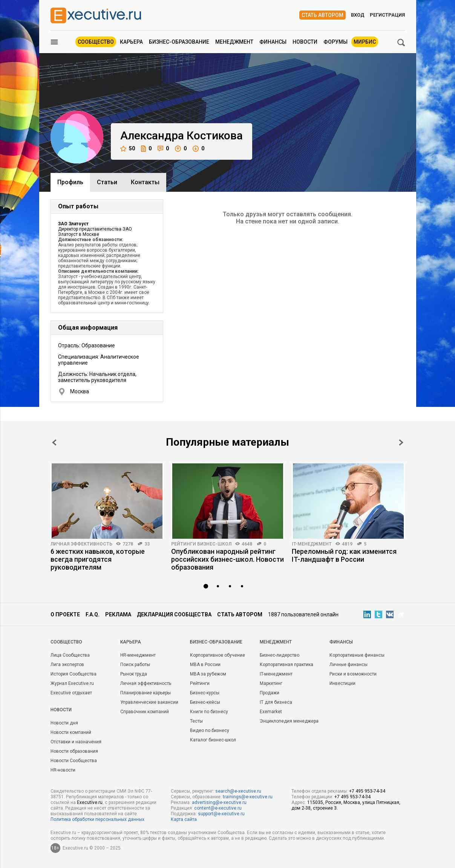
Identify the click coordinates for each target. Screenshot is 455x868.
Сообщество (96, 42)
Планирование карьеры (146, 693)
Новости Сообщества (74, 761)
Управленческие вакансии (149, 702)
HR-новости (63, 770)
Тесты (196, 721)
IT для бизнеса (276, 702)
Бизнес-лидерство (280, 655)
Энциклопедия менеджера (289, 721)
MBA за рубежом (208, 674)
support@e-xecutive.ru (221, 814)
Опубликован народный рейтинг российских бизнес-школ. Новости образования (227, 559)
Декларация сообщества (174, 614)
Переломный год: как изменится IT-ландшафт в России (344, 555)
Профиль (70, 182)
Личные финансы (349, 665)
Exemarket (271, 712)
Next (401, 442)
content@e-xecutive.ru (218, 808)
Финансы (273, 42)
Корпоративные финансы (357, 655)
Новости (305, 42)
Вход (358, 15)
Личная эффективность (81, 544)
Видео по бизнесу (210, 730)
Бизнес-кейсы (205, 702)
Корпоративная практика (286, 665)
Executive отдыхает (71, 693)
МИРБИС (365, 42)
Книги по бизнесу (209, 712)
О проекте (65, 614)
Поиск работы (135, 665)
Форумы (336, 42)
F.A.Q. (93, 614)
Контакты (145, 182)
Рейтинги (200, 683)
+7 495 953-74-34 (367, 791)
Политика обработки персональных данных (97, 819)
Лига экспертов (67, 665)
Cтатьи (107, 182)
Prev (54, 442)
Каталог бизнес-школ (213, 740)
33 (147, 544)
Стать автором (322, 15)
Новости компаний (71, 732)
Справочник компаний (145, 712)
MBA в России (205, 665)
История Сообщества (74, 674)
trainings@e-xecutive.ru (248, 797)
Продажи (270, 693)
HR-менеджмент (138, 655)
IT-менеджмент (312, 544)
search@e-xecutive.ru (238, 791)
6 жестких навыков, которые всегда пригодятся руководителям (98, 559)
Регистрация (387, 15)
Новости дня (64, 723)
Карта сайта (184, 819)
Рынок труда (134, 674)
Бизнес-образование (179, 42)
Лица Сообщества (70, 655)
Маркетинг (271, 683)
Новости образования (74, 751)
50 (128, 149)
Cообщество (66, 642)
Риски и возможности (353, 674)
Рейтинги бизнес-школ (201, 544)
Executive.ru (90, 802)
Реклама (118, 614)
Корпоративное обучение (218, 655)
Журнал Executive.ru (72, 683)
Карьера (131, 42)
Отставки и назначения (76, 742)
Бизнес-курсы (205, 693)
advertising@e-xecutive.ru (219, 802)
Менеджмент (234, 42)
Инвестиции (342, 683)
